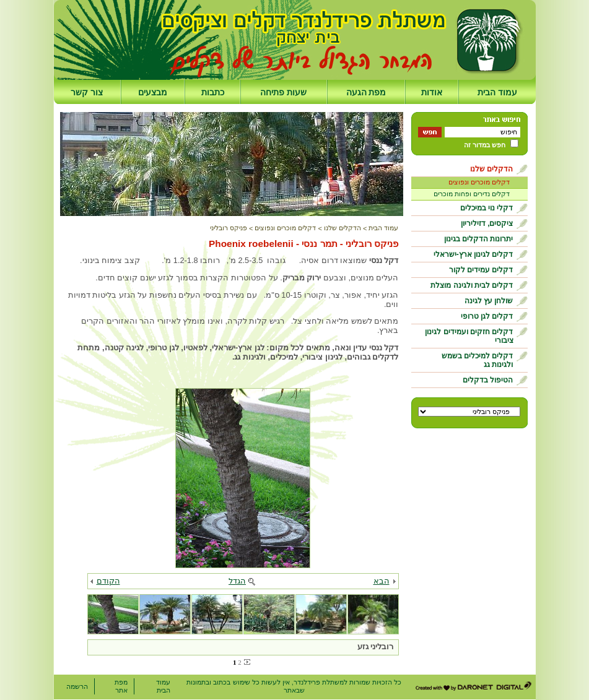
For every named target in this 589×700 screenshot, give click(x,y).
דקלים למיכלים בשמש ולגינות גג (478, 360)
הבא (382, 581)
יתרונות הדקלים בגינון (479, 239)
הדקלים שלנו (491, 169)
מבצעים (153, 92)
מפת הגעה (366, 92)
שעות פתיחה (283, 92)
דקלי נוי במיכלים (487, 208)
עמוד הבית (497, 92)
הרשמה (77, 686)
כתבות (213, 92)
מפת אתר (121, 686)
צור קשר (87, 92)
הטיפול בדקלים (488, 380)
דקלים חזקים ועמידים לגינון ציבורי (469, 336)
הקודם (108, 581)
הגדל (237, 581)
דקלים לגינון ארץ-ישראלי (473, 254)
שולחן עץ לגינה (489, 301)
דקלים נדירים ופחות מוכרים (472, 194)
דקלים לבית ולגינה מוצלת (472, 285)
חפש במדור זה (485, 145)
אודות (432, 92)
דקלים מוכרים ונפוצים (479, 182)
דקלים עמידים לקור (481, 270)
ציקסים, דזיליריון (487, 223)
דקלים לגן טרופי (487, 316)
